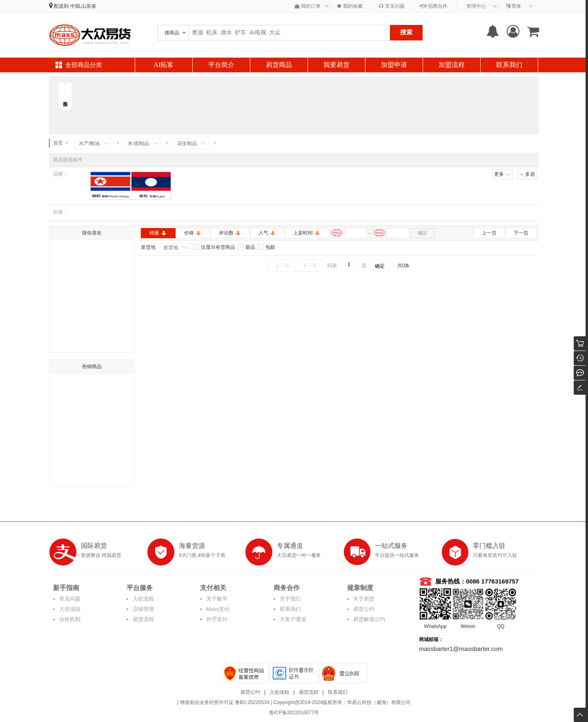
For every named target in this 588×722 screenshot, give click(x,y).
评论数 (230, 233)
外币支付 (217, 619)
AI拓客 (164, 65)
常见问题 (392, 6)
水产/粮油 (89, 143)
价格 (193, 233)
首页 (58, 143)
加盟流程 (452, 65)
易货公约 (364, 609)
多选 (527, 174)
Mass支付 (218, 609)
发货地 (171, 248)
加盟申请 (394, 65)
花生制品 (187, 143)
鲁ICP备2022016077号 (294, 713)
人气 (267, 233)
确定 (423, 233)
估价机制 (70, 619)
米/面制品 (138, 143)
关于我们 (290, 599)
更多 (503, 174)
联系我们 (509, 65)
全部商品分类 (84, 65)
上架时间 (307, 233)
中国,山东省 (83, 6)
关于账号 (217, 599)
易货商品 (279, 65)
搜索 (406, 32)
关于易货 (364, 599)
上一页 (489, 233)
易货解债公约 (369, 619)
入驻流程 (143, 599)
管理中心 (476, 6)
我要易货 (336, 65)
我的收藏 (350, 6)
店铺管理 (143, 609)
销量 (158, 233)
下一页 (521, 233)
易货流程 (143, 619)
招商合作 (434, 6)
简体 (513, 6)
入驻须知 (70, 609)
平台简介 (221, 65)
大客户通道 (293, 619)
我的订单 (308, 6)
